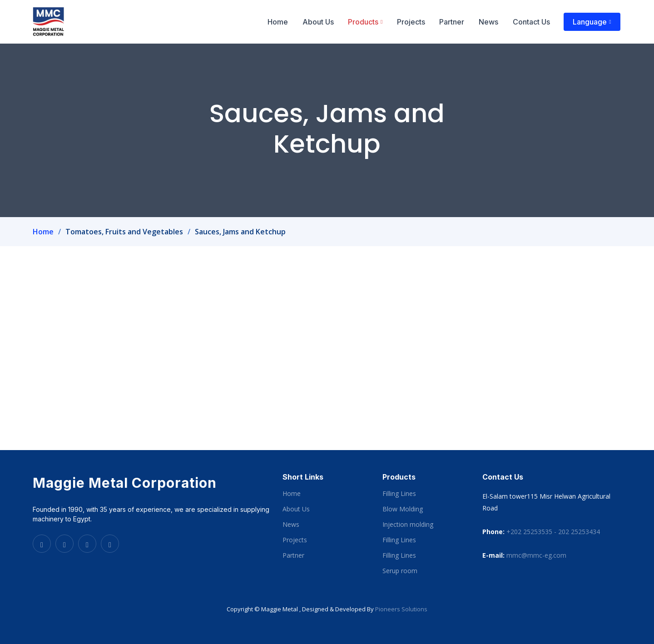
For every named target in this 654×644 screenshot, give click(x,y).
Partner (455, 22)
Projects (415, 22)
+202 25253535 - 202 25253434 (553, 532)
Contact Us (533, 22)
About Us (323, 22)
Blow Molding (403, 509)
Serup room (400, 571)
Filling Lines (399, 494)
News (491, 22)
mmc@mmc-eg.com (536, 555)
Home (283, 22)
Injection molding (408, 525)
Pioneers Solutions (401, 609)
